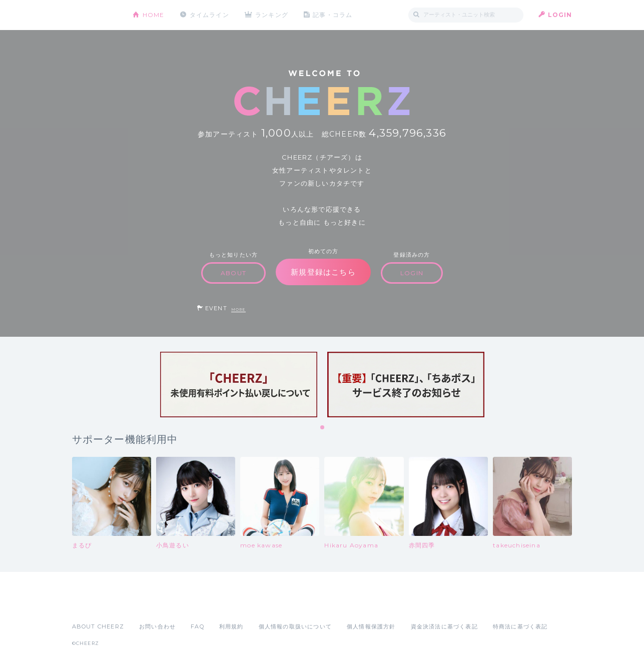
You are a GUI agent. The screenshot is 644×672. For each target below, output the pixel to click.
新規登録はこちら (323, 272)
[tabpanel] (239, 385)
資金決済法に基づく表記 (444, 626)
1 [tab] (323, 428)
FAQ (197, 626)
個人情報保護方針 (371, 626)
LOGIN (560, 15)
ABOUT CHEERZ (98, 626)
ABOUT (233, 273)
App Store (95, 604)
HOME (154, 15)
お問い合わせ (157, 626)
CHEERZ (95, 15)
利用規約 (231, 626)
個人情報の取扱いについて (295, 626)
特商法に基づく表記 (520, 626)
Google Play (148, 604)
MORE (238, 309)
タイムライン (209, 15)
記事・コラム (333, 15)
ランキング (272, 15)
